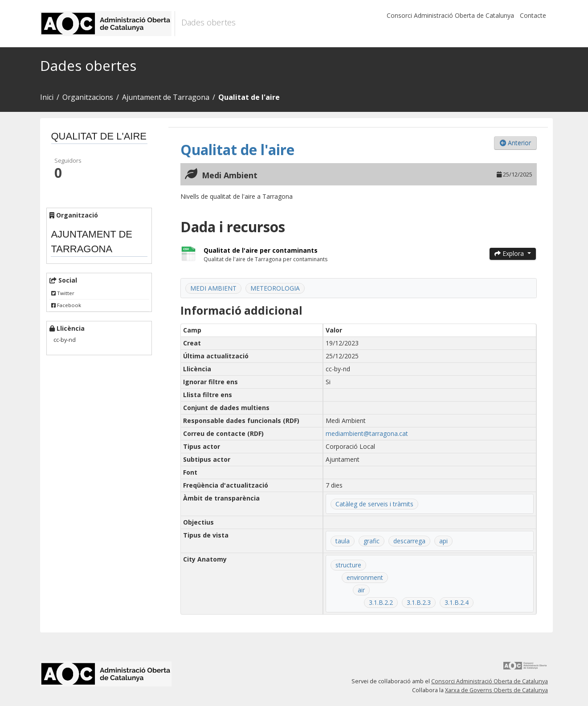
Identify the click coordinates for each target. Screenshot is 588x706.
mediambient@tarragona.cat (367, 433)
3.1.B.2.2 (381, 602)
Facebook (66, 305)
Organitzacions (88, 97)
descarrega (409, 541)
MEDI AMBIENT (213, 288)
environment (365, 577)
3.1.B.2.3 (419, 602)
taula (343, 541)
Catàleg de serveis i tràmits (374, 504)
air (361, 590)
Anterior (515, 143)
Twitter (63, 293)
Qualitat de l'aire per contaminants (261, 250)
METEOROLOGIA (275, 288)
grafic (372, 541)
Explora (510, 253)
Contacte (533, 15)
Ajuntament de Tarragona (166, 97)
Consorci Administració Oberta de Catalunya (450, 15)
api (443, 541)
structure (348, 565)
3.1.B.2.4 (457, 602)
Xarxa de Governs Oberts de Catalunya (496, 690)
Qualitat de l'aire (249, 97)
